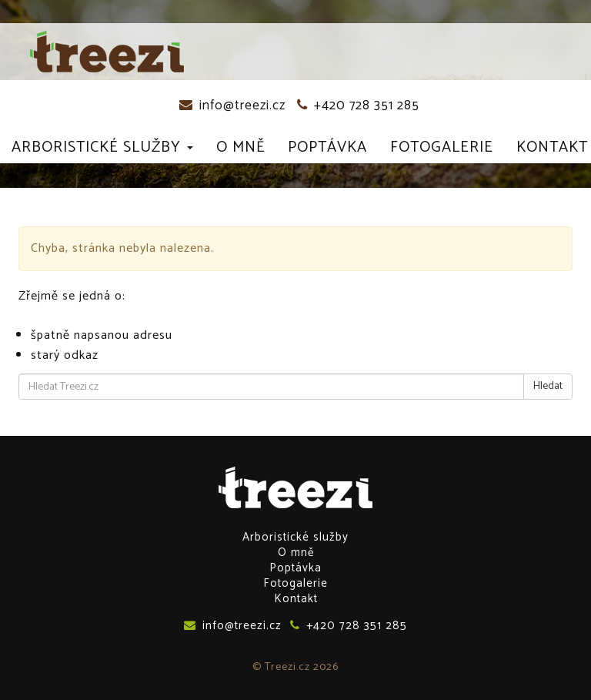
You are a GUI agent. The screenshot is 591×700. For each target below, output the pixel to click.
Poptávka (327, 147)
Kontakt (552, 147)
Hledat (548, 386)
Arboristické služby (102, 147)
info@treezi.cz (232, 106)
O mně (240, 147)
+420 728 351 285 (358, 106)
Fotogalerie (442, 147)
